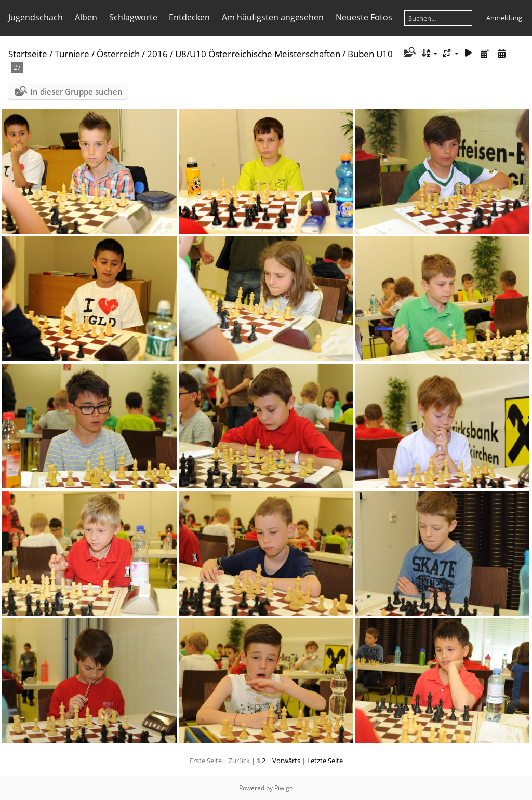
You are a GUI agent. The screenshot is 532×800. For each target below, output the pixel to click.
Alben (86, 17)
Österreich (118, 54)
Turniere (72, 54)
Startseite (28, 54)
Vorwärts (286, 761)
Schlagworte (133, 17)
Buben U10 (370, 54)
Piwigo (284, 788)
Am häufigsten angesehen (273, 17)
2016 (157, 54)
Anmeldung (504, 18)
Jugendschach (36, 17)
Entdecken (189, 17)
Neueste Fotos (364, 17)
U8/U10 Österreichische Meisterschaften (258, 54)
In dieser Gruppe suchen (76, 91)
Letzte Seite (325, 761)
